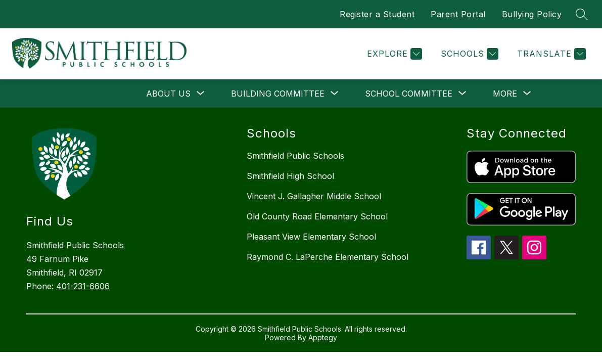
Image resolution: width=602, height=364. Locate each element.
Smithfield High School (290, 176)
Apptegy (323, 337)
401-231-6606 (83, 286)
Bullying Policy (532, 14)
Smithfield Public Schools (295, 156)
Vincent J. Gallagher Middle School (314, 196)
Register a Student (377, 14)
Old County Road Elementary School (317, 216)
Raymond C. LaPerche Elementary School (328, 257)
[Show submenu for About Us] (168, 94)
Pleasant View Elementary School (311, 237)
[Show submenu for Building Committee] (278, 94)
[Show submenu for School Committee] (409, 94)
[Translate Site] (550, 54)
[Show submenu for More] (505, 94)
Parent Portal (458, 14)
